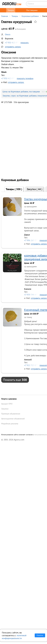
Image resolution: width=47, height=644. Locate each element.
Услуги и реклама (9, 399)
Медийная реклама (10, 424)
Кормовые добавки (30, 16)
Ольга (8, 34)
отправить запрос (13, 47)
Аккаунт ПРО (7, 404)
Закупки (35, 189)
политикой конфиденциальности (14, 637)
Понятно (40, 635)
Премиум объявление (11, 414)
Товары (11, 10)
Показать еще (15, 380)
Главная (5, 16)
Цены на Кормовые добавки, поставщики (21, 92)
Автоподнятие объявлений (13, 419)
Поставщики (32, 10)
